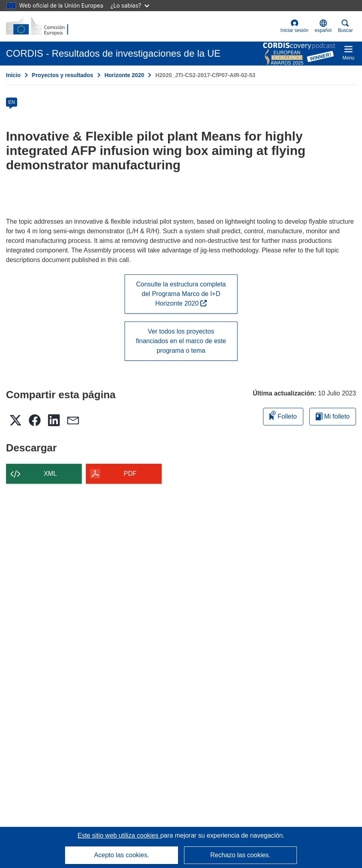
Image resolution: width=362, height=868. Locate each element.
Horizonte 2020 (125, 75)
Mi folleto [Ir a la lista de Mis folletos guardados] (333, 416)
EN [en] (12, 102)
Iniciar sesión (295, 26)
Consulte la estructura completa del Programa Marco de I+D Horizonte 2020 (181, 294)
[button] (323, 26)
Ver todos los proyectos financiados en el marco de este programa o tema (181, 341)
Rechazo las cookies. (240, 855)
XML (50, 474)
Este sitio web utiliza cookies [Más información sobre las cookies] (119, 835)
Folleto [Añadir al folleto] (283, 415)
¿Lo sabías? (130, 5)
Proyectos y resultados (63, 75)
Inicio (13, 75)
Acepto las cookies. (122, 855)
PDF (130, 474)
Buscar (345, 26)
